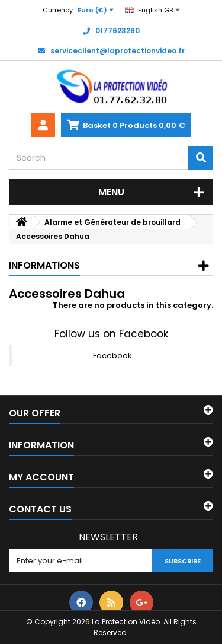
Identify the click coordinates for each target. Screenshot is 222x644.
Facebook (112, 356)
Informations (44, 265)
